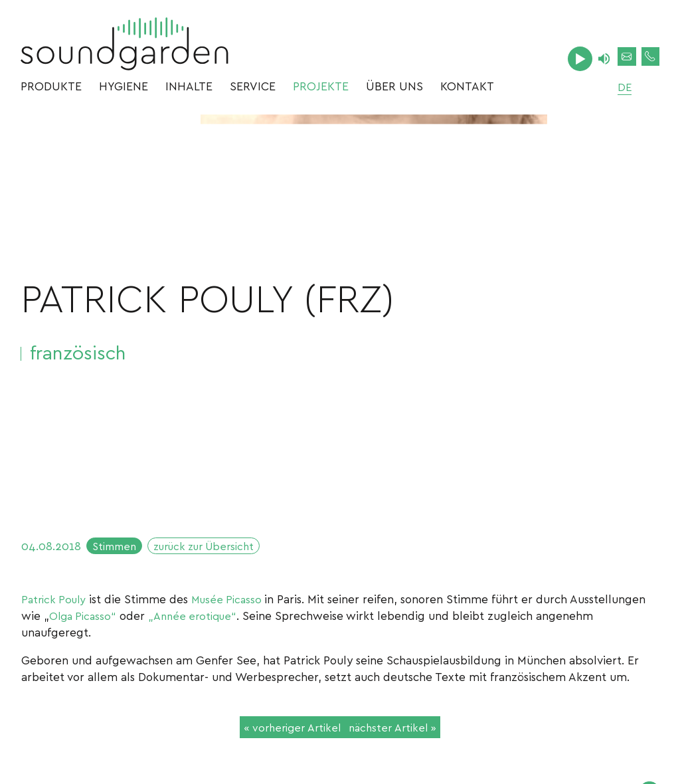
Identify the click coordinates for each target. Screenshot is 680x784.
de (618, 90)
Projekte (321, 90)
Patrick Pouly (56, 605)
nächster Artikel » (400, 735)
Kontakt (467, 90)
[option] (374, 314)
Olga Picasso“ (85, 621)
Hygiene (124, 90)
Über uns (394, 90)
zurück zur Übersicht (216, 550)
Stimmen (117, 550)
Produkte (51, 90)
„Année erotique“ (200, 621)
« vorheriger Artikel (285, 735)
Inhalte (189, 90)
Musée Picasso (235, 605)
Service (253, 90)
